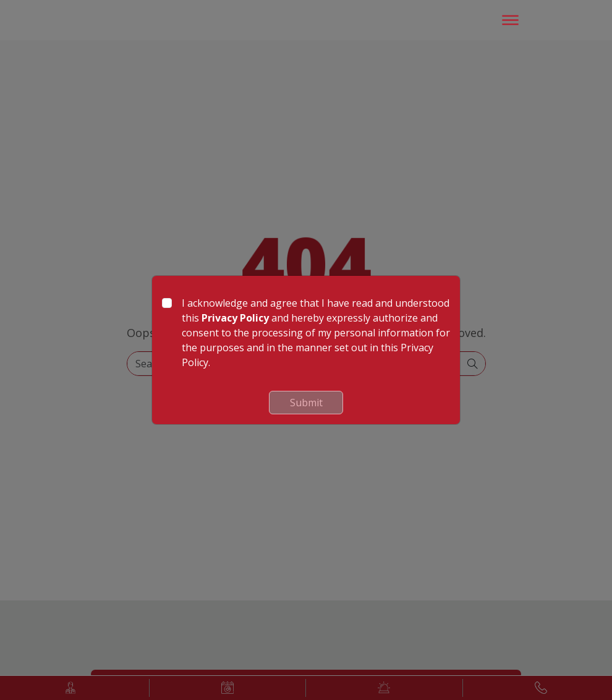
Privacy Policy (235, 318)
